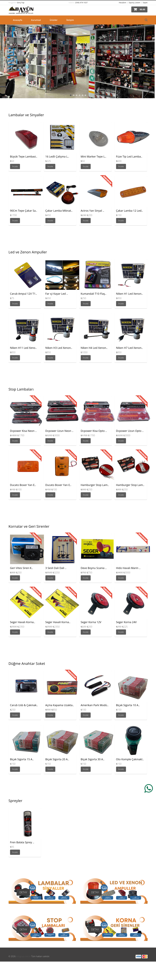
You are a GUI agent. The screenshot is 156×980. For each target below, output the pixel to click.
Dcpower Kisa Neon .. (23, 431)
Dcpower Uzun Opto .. (130, 431)
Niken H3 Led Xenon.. (59, 348)
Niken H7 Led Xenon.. (130, 348)
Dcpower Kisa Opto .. (94, 431)
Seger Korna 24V (126, 622)
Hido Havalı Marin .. (128, 568)
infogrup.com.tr (23, 956)
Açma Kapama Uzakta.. (60, 705)
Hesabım (123, 3)
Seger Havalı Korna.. (23, 622)
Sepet (145, 3)
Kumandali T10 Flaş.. (94, 294)
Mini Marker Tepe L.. (94, 156)
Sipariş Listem (134, 3)
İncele (15, 166)
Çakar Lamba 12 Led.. (130, 211)
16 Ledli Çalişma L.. (57, 156)
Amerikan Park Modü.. (95, 705)
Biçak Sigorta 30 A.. (93, 759)
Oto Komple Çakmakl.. (130, 759)
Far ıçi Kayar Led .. (57, 294)
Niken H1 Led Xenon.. (130, 294)
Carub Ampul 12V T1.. (24, 294)
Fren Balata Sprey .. (22, 842)
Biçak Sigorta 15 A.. (22, 759)
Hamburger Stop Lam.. (95, 485)
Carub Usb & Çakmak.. (24, 705)
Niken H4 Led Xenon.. (94, 348)
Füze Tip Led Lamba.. (129, 156)
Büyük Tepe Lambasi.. (24, 156)
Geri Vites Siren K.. (22, 568)
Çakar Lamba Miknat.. (59, 211)
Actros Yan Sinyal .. (92, 211)
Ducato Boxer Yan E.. (23, 485)
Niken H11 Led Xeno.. (23, 348)
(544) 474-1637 (81, 3)
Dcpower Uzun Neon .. (59, 431)
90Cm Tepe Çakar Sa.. (24, 211)
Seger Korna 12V (91, 622)
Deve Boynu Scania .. (94, 568)
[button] (139, 9)
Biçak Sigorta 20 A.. (57, 759)
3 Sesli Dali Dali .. (56, 568)
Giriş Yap (21, 3)
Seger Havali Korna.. (58, 622)
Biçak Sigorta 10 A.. (128, 705)
